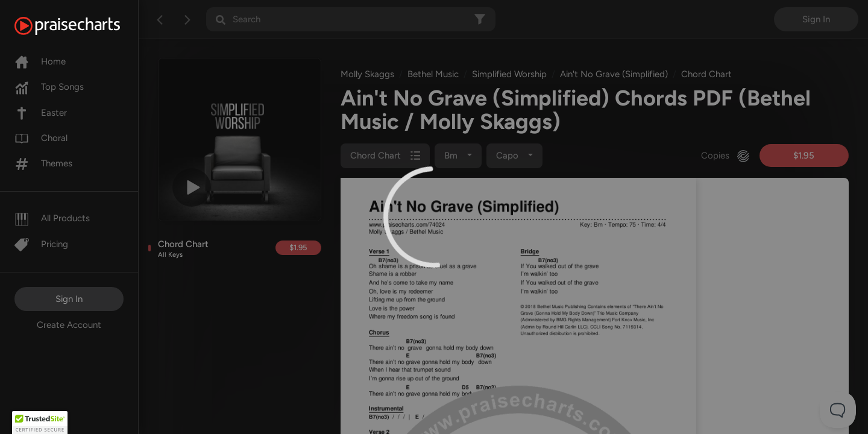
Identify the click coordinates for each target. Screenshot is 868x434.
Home (40, 61)
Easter (41, 113)
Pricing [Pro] (41, 244)
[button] (40, 423)
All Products (52, 218)
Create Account (69, 325)
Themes (43, 163)
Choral (41, 138)
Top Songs (49, 87)
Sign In (69, 299)
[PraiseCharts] (82, 26)
